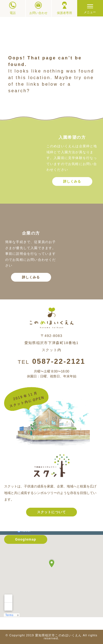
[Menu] (90, 8)
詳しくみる (72, 181)
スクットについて (52, 512)
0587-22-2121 (59, 361)
